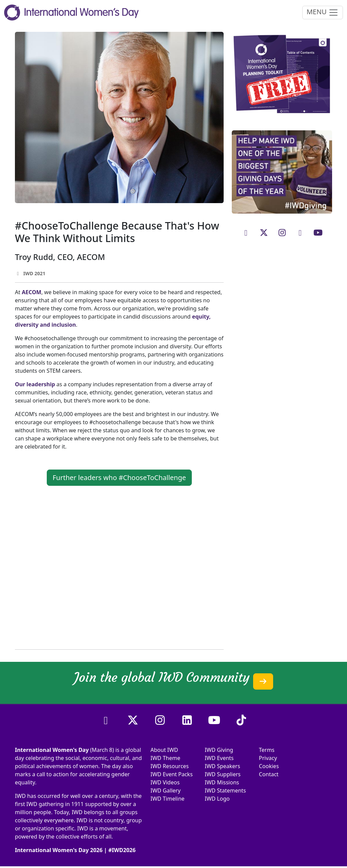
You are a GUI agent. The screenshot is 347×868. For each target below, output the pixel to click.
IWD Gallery (166, 790)
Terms (267, 750)
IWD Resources (170, 766)
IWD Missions (222, 782)
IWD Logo (217, 799)
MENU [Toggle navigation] (323, 12)
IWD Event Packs (172, 774)
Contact (269, 774)
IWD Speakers (222, 766)
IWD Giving (219, 750)
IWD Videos (165, 782)
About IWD (164, 750)
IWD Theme (165, 758)
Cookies (269, 766)
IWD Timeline (167, 799)
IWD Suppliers (223, 774)
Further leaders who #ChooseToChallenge (119, 478)
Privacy (268, 758)
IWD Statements (225, 790)
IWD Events (219, 758)
